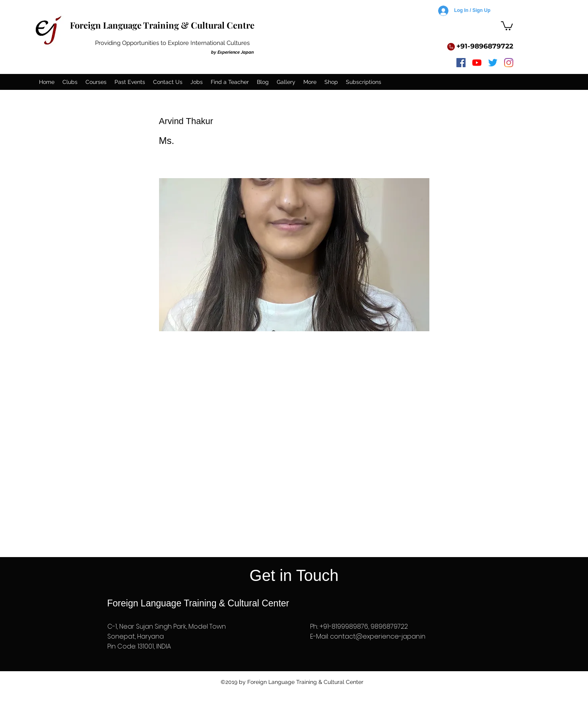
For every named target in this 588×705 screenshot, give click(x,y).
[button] (507, 25)
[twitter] (493, 63)
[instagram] (509, 63)
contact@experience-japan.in (378, 636)
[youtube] (477, 63)
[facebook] (461, 63)
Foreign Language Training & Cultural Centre (162, 25)
